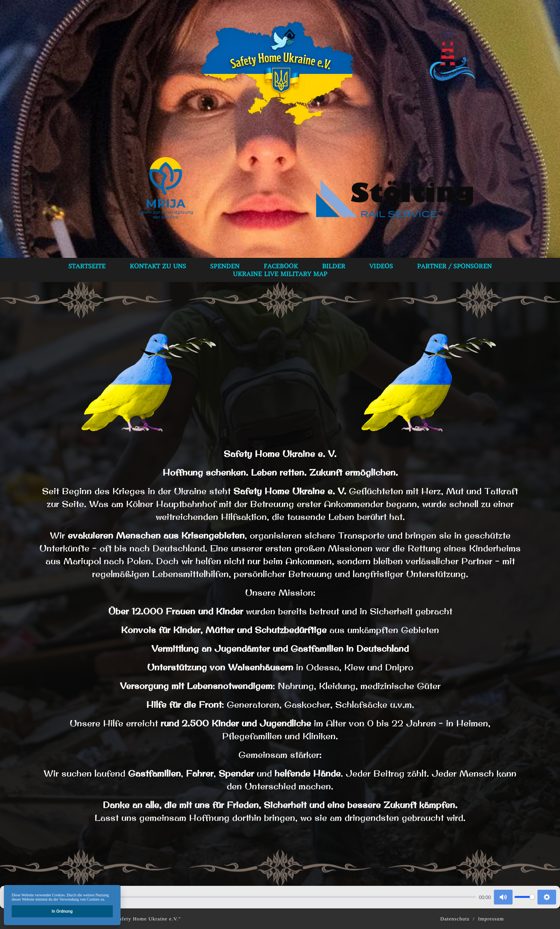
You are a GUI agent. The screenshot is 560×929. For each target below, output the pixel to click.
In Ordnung (62, 911)
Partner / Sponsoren (454, 266)
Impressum (491, 919)
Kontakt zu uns (158, 266)
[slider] (250, 897)
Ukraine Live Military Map (280, 274)
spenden (225, 266)
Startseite (87, 266)
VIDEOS (381, 266)
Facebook (281, 266)
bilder (334, 266)
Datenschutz (455, 919)
